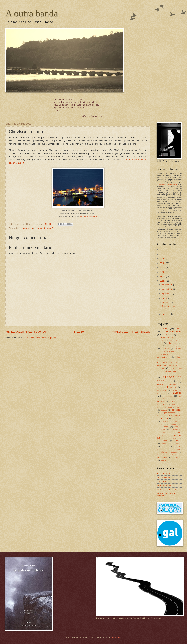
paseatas (177, 410)
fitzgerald (176, 374)
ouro (179, 407)
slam (163, 430)
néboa (175, 402)
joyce (175, 390)
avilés (173, 340)
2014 (163, 268)
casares (165, 349)
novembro (168, 289)
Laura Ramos (163, 478)
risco (175, 421)
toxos (174, 438)
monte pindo (169, 399)
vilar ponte (176, 449)
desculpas (169, 360)
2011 (163, 281)
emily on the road (167, 365)
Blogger (116, 638)
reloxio (164, 421)
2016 (163, 259)
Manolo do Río (164, 485)
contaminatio (162, 354)
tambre (179, 432)
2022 (163, 250)
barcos (173, 343)
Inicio (79, 332)
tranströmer (162, 441)
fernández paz (169, 371)
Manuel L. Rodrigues (168, 489)
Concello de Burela (89, 217)
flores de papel (44, 228)
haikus (160, 384)
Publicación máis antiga (131, 332)
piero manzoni (175, 416)
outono (164, 410)
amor (179, 329)
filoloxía (161, 374)
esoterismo (177, 368)
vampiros (166, 444)
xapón (174, 455)
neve (174, 404)
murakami (161, 402)
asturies (160, 340)
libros (177, 393)
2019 (163, 254)
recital (178, 418)
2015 (163, 263)
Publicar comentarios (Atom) (41, 338)
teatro (164, 435)
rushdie (160, 424)
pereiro (160, 416)
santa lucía (162, 427)
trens (179, 441)
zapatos (178, 458)
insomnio (172, 387)
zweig (163, 461)
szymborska (177, 430)
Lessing (160, 393)
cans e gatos (174, 346)
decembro (168, 285)
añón (167, 335)
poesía (164, 418)
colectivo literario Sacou (168, 185)
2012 (163, 277)
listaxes (168, 396)
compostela (169, 352)
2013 (163, 272)
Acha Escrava (164, 474)
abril (166, 303)
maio (165, 298)
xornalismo (162, 458)
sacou (173, 424)
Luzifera (161, 481)
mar (180, 396)
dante (179, 357)
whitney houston (169, 452)
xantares (160, 455)
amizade (162, 329)
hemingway (173, 385)
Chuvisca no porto (168, 307)
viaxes (166, 447)
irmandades (161, 390)
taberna (165, 432)
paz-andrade (170, 413)
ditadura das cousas (167, 363)
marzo (166, 314)
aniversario (174, 332)
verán (179, 444)
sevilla (178, 427)
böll (159, 346)
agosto (166, 294)
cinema (179, 349)
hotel (159, 387)
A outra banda (32, 13)
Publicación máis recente (26, 332)
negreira (160, 404)
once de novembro (164, 407)
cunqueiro (27, 228)
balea (159, 343)
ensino (160, 368)
